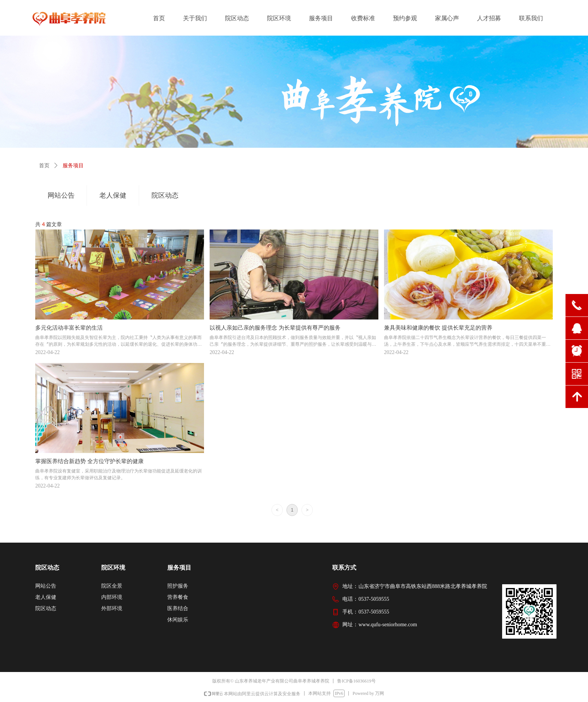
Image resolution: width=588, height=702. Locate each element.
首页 (44, 166)
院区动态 (165, 195)
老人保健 (113, 195)
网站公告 (61, 195)
